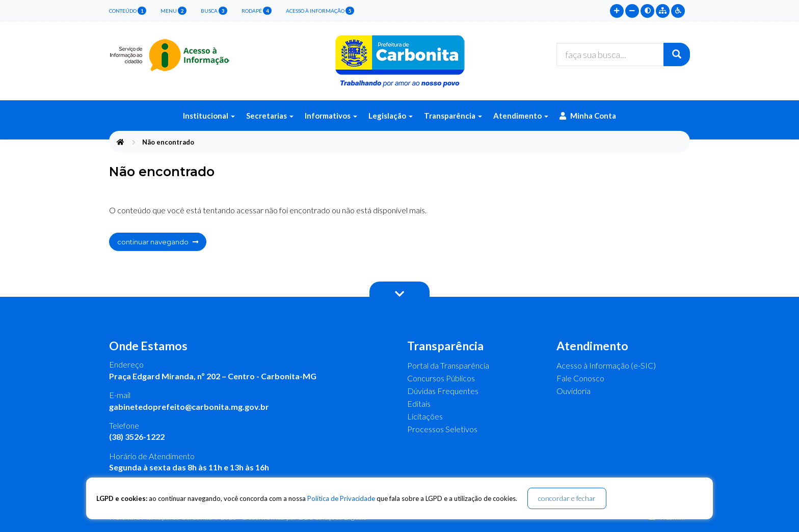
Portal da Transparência (448, 365)
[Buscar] (677, 54)
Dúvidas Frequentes (443, 391)
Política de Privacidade (341, 498)
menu (174, 11)
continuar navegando (158, 242)
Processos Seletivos (442, 429)
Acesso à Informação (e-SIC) (606, 365)
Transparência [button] (453, 116)
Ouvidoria (574, 391)
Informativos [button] (331, 116)
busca (214, 11)
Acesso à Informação (320, 11)
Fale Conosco (580, 378)
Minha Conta (588, 116)
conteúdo (128, 11)
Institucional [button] (209, 116)
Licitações (425, 416)
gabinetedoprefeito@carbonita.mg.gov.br (189, 407)
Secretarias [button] (270, 116)
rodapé (257, 11)
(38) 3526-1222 (137, 437)
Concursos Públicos (441, 378)
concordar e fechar (567, 498)
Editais (419, 403)
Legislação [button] (391, 116)
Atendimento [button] (521, 116)
